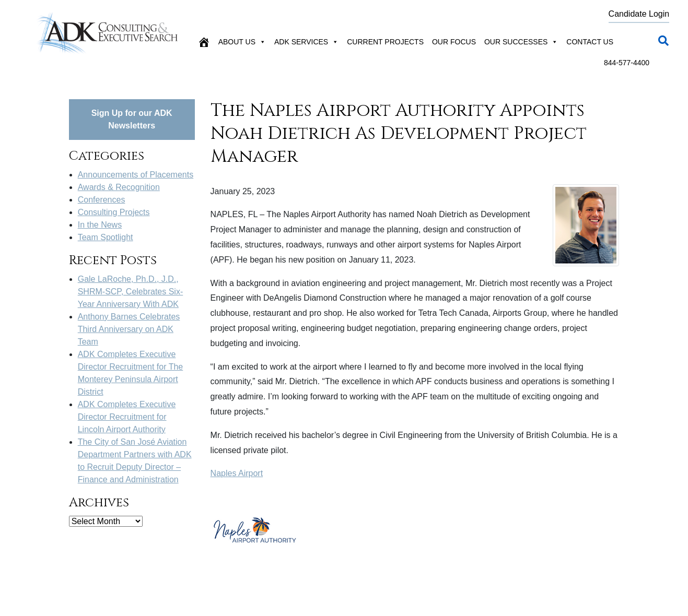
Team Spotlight (106, 237)
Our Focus (454, 42)
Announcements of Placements (136, 175)
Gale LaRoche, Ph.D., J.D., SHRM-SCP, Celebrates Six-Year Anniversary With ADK (131, 292)
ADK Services (306, 42)
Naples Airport (237, 473)
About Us (242, 42)
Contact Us (590, 42)
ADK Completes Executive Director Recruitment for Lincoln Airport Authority (127, 417)
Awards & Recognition (119, 187)
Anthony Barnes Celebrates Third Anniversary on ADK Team (129, 329)
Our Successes (521, 42)
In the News (100, 225)
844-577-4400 (627, 63)
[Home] (204, 42)
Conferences (102, 200)
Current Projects (385, 42)
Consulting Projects (114, 212)
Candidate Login (639, 14)
